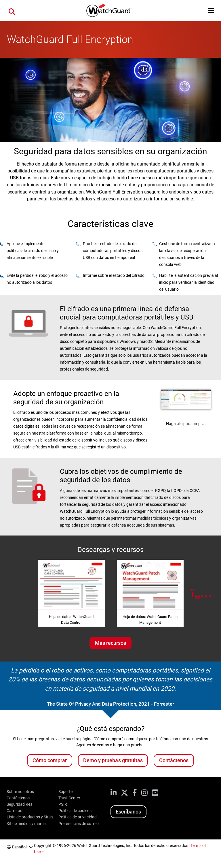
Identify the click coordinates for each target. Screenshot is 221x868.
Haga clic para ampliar (186, 424)
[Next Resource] (202, 593)
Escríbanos (128, 812)
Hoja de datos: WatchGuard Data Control (71, 620)
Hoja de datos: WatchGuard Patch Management (150, 620)
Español (19, 847)
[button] (211, 11)
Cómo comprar (50, 760)
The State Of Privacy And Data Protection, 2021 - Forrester (111, 704)
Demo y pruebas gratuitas (113, 760)
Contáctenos (174, 760)
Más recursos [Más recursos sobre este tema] (110, 643)
